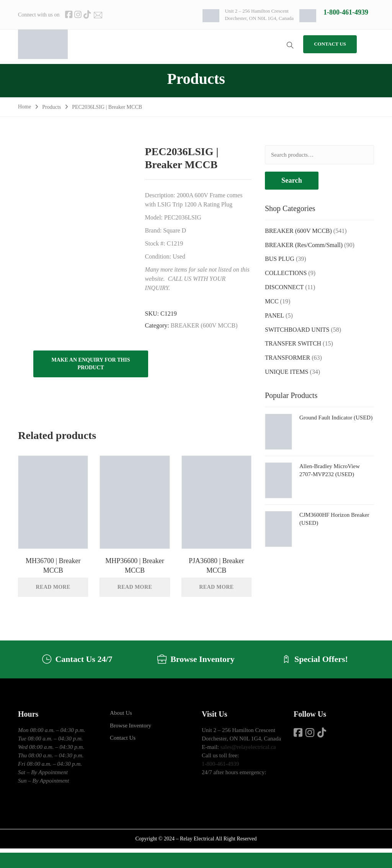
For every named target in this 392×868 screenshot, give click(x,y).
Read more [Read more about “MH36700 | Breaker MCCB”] (53, 587)
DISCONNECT (284, 287)
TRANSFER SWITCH (293, 343)
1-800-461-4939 (346, 12)
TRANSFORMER (287, 358)
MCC (272, 301)
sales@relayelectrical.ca (248, 747)
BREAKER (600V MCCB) (204, 325)
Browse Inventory (131, 726)
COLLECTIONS (286, 273)
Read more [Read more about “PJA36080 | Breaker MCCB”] (216, 587)
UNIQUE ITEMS (287, 372)
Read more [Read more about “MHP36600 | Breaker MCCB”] (135, 587)
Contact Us (123, 738)
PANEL (274, 315)
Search (292, 180)
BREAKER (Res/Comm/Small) (304, 245)
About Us (121, 713)
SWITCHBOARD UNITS (297, 330)
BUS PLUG (280, 259)
